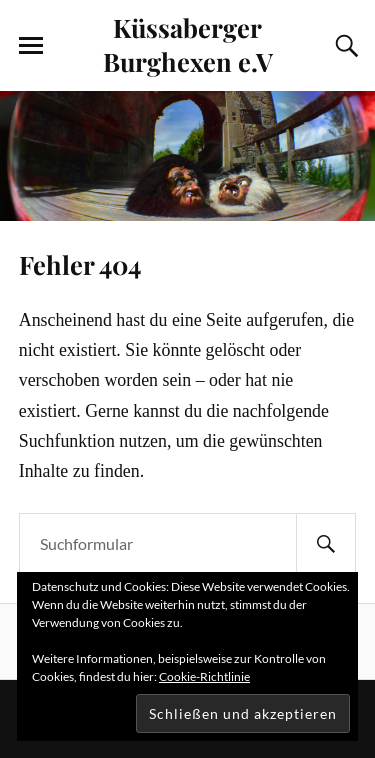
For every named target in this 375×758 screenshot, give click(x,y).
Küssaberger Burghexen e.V (188, 44)
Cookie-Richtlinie (204, 676)
